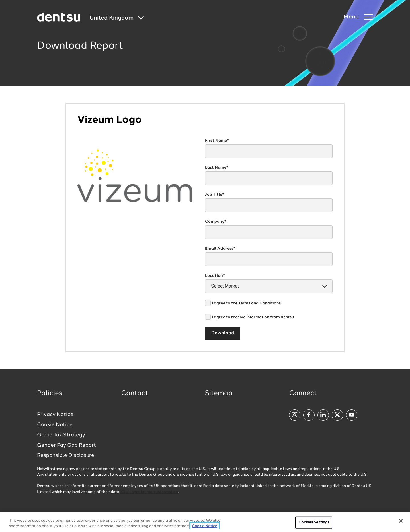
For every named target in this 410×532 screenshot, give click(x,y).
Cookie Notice (55, 425)
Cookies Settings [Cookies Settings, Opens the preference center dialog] (314, 522)
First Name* (217, 141)
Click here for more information (149, 492)
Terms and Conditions (260, 303)
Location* (215, 276)
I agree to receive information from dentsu (253, 317)
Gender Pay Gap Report (66, 445)
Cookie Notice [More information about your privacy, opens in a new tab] (205, 526)
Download (223, 333)
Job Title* (215, 195)
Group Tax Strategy (61, 435)
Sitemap (219, 393)
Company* (216, 222)
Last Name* (217, 168)
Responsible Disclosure (66, 455)
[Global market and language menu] (117, 18)
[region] (205, 522)
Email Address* (220, 249)
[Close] (401, 521)
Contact (135, 393)
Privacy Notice (55, 415)
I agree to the (246, 303)
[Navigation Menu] (358, 17)
